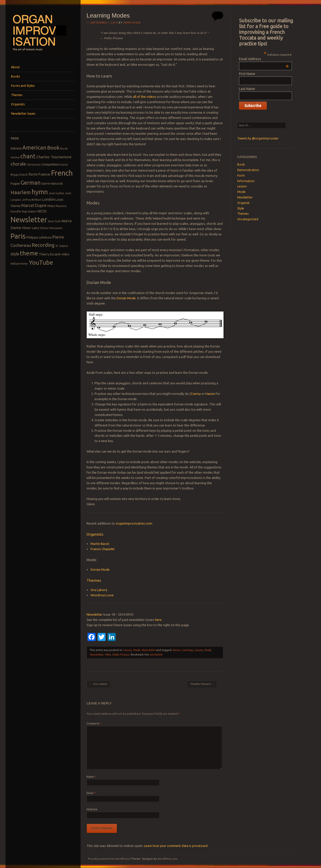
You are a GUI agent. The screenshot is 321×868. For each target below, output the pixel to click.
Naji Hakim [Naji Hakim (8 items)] (29, 211)
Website (92, 809)
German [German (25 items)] (31, 183)
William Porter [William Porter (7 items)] (19, 264)
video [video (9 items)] (65, 254)
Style (241, 208)
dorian (176, 650)
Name (91, 777)
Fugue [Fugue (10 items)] (15, 183)
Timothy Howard (202, 684)
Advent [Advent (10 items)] (16, 148)
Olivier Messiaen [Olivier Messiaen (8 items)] (51, 228)
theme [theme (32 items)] (29, 253)
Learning (187, 650)
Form (241, 175)
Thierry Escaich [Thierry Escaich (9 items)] (50, 254)
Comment (94, 724)
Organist (243, 203)
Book (241, 164)
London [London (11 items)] (48, 199)
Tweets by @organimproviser (258, 138)
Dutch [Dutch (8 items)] (24, 174)
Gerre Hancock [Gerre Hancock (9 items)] (52, 183)
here (158, 620)
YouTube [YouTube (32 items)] (41, 262)
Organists (18, 104)
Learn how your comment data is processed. (176, 846)
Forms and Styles (23, 86)
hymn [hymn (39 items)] (40, 192)
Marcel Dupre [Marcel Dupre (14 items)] (34, 205)
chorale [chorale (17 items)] (18, 164)
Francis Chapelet (103, 549)
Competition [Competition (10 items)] (50, 164)
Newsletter (95, 614)
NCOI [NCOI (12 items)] (42, 211)
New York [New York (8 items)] (54, 221)
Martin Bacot (100, 544)
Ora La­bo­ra (98, 684)
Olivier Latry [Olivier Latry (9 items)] (30, 228)
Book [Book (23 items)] (53, 148)
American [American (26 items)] (34, 147)
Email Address (264, 59)
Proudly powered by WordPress (108, 859)
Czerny (196, 394)
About (15, 67)
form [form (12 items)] (33, 174)
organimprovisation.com (134, 523)
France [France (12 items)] (44, 174)
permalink (156, 655)
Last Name (247, 89)
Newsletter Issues (23, 114)
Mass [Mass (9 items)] (51, 206)
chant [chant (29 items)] (28, 156)
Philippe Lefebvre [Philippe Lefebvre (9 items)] (39, 237)
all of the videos (145, 97)
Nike (108, 655)
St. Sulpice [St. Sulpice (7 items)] (62, 246)
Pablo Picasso (121, 655)
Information (246, 181)
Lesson (127, 650)
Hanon (210, 394)
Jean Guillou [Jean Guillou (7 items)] (56, 193)
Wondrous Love (102, 595)
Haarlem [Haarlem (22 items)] (21, 192)
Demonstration (248, 170)
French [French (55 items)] (62, 173)
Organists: (95, 534)
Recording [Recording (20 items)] (43, 245)
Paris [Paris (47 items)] (18, 236)
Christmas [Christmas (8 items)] (34, 164)
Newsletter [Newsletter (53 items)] (29, 220)
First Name (247, 74)
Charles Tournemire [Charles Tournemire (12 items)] (54, 157)
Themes (17, 95)
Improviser (132, 23)
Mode (136, 650)
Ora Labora (99, 590)
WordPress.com (167, 859)
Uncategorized (248, 219)
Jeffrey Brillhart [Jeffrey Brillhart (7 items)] (32, 200)
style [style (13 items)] (15, 254)
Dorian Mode (126, 298)
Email (91, 793)
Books (15, 76)
